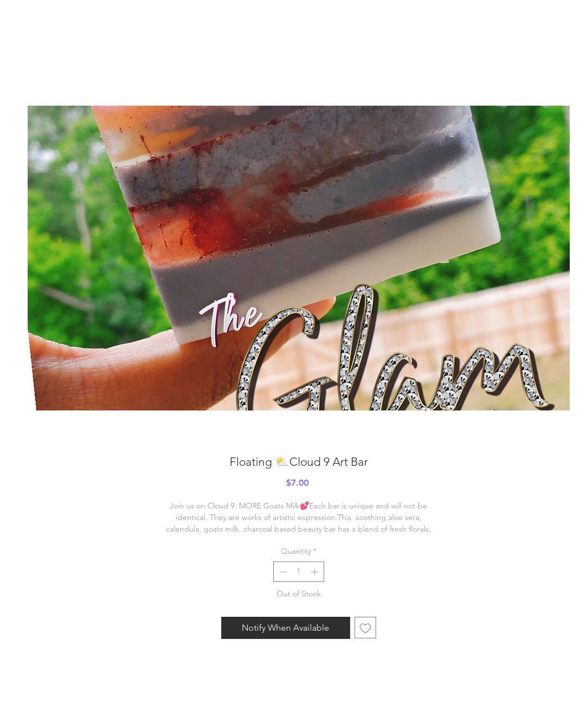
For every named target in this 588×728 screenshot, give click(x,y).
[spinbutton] (299, 572)
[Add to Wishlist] (365, 628)
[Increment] (316, 572)
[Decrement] (282, 572)
